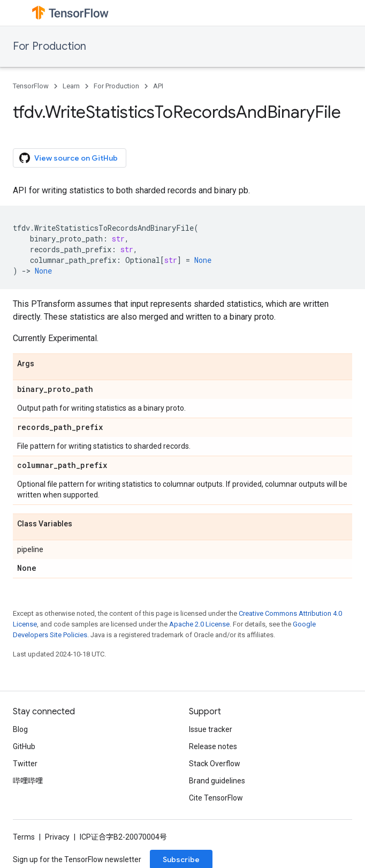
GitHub (24, 746)
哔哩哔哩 (28, 781)
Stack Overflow (215, 764)
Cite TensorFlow (216, 798)
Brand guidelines (217, 781)
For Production (50, 46)
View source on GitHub (69, 158)
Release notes (213, 746)
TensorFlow (31, 86)
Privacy (57, 837)
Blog (20, 729)
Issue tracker (211, 729)
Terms (24, 837)
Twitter (25, 764)
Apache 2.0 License (199, 624)
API (158, 86)
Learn (71, 86)
